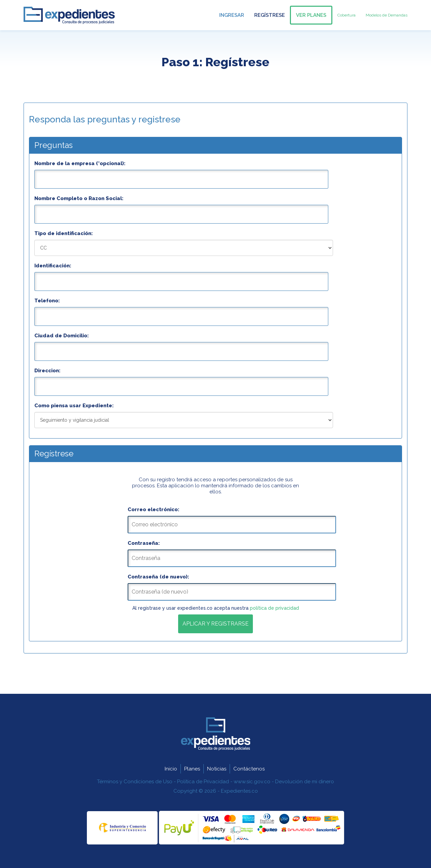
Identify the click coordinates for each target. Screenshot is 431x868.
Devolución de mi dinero (305, 782)
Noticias (217, 769)
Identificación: (53, 266)
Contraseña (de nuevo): (158, 577)
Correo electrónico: (154, 510)
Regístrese (270, 15)
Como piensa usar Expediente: (74, 406)
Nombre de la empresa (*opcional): (80, 163)
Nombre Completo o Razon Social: (79, 198)
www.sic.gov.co (252, 782)
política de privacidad (274, 608)
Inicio (171, 769)
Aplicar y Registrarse (215, 624)
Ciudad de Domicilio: (62, 336)
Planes (192, 769)
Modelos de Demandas (387, 15)
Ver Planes (311, 15)
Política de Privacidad (203, 782)
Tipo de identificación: (64, 233)
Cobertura (346, 15)
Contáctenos (249, 769)
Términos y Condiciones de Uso (135, 782)
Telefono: (47, 301)
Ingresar (232, 15)
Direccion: (47, 371)
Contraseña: (144, 543)
